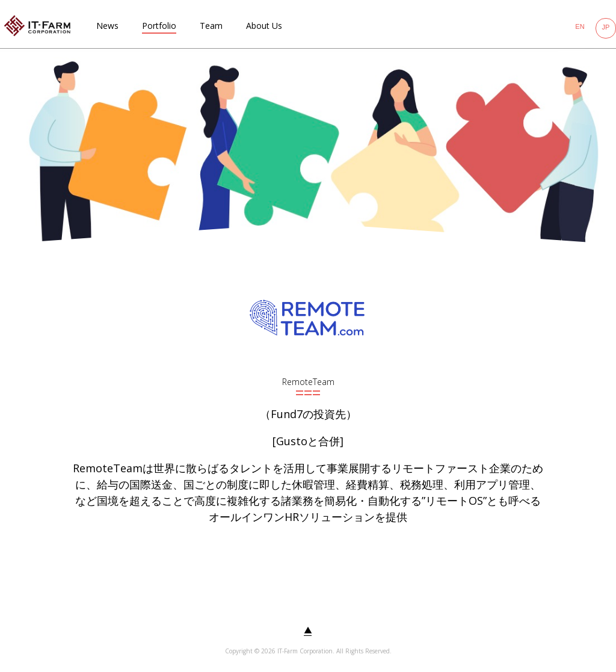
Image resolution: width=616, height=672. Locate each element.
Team (211, 26)
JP (606, 27)
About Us (264, 26)
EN (580, 26)
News (107, 26)
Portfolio (159, 26)
